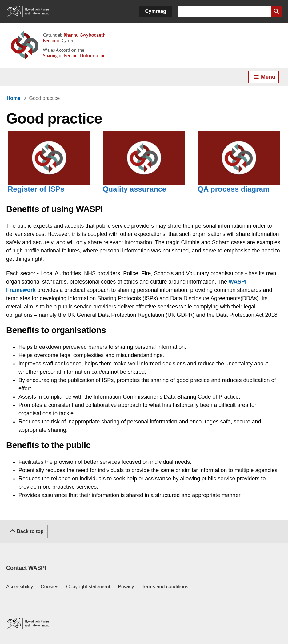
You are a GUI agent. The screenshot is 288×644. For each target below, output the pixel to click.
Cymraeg (156, 11)
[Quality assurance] (144, 167)
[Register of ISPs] (49, 167)
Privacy (126, 587)
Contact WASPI (26, 568)
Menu (264, 77)
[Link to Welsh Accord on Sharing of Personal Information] (67, 45)
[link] (14, 98)
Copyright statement (88, 587)
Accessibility (20, 587)
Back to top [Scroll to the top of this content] (27, 531)
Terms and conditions (165, 587)
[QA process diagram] (239, 167)
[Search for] (225, 11)
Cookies (50, 587)
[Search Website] (276, 11)
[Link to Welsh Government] (28, 11)
